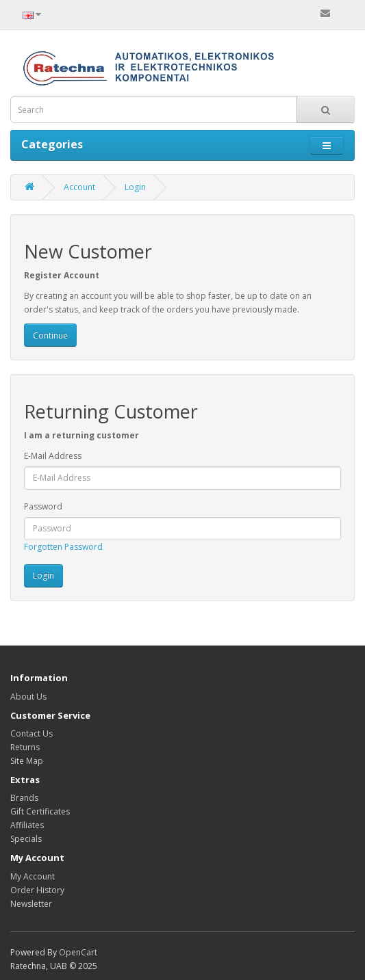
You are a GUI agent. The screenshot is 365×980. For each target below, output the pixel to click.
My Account (33, 876)
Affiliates (27, 825)
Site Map (27, 761)
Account (79, 187)
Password (43, 506)
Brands (24, 798)
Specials (26, 839)
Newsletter (31, 904)
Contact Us (32, 733)
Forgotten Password (63, 547)
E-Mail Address (53, 456)
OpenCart (78, 952)
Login (135, 187)
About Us (28, 697)
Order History (37, 890)
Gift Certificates (40, 811)
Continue (50, 335)
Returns (25, 747)
